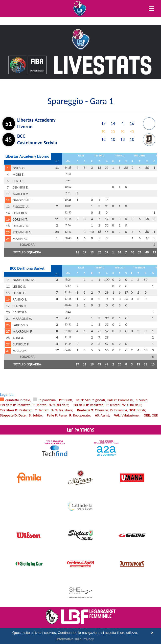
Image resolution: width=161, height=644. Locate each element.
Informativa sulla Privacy (75, 639)
